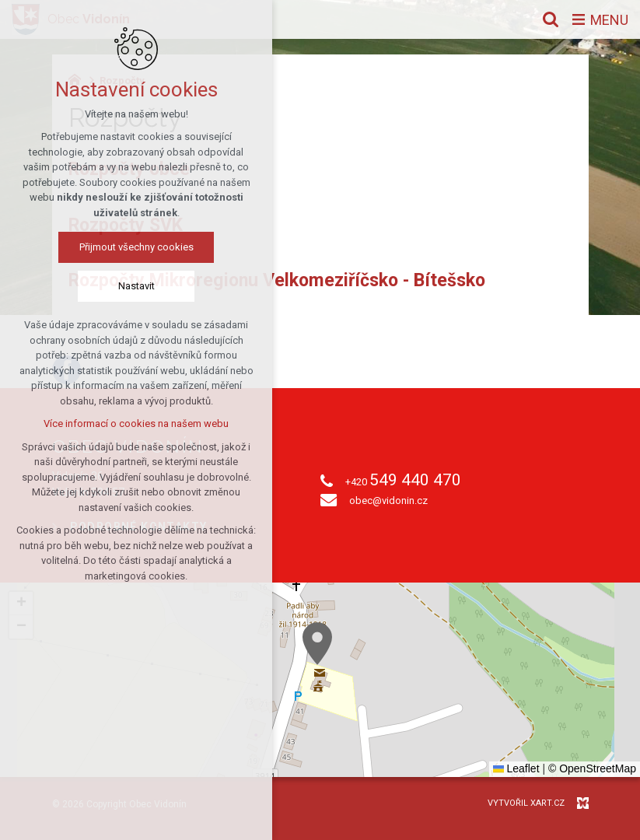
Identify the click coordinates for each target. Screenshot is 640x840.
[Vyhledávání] (551, 19)
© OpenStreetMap (592, 768)
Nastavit (136, 286)
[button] (317, 644)
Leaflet (516, 768)
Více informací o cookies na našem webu (136, 423)
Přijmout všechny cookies (136, 247)
